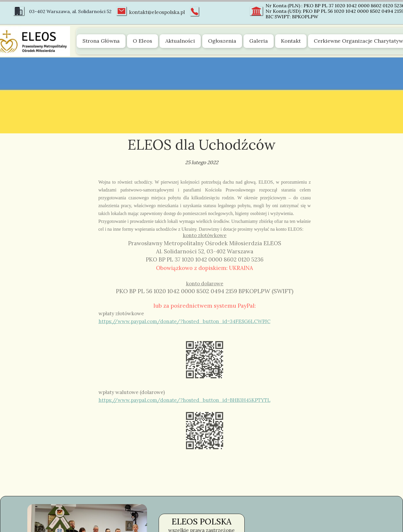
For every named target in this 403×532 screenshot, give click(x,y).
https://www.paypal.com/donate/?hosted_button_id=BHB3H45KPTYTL (185, 400)
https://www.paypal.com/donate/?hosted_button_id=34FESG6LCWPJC (185, 321)
